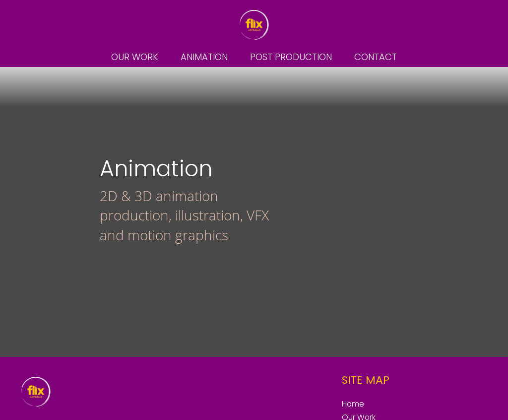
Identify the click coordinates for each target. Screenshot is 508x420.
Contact (376, 57)
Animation (204, 57)
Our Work (135, 57)
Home (353, 404)
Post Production (291, 57)
